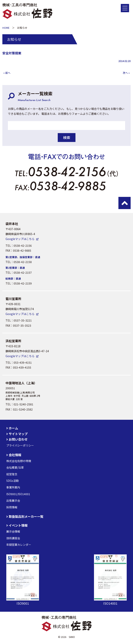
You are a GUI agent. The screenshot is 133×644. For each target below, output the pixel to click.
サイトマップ (17, 434)
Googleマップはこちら (20, 239)
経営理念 (12, 474)
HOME (6, 28)
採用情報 (12, 507)
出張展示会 (13, 500)
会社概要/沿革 (15, 467)
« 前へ (7, 73)
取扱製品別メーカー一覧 (25, 516)
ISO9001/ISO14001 (18, 494)
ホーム (12, 428)
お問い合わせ (17, 439)
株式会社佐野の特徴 (19, 461)
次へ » (126, 73)
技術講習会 (13, 538)
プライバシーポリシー (20, 445)
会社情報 (14, 455)
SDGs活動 (13, 481)
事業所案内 (13, 487)
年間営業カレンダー (19, 545)
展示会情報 (13, 531)
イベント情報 (17, 525)
